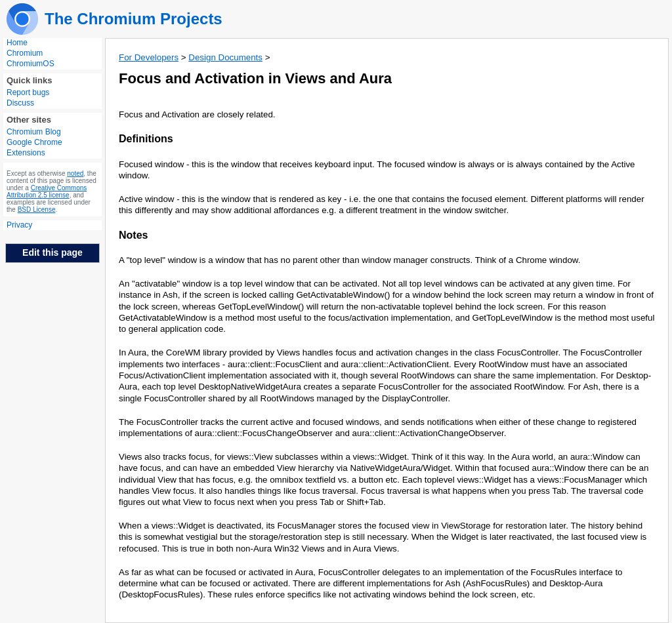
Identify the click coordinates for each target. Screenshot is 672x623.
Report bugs (28, 92)
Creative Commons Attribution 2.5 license (47, 191)
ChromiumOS (31, 64)
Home (17, 43)
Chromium (25, 53)
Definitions (146, 139)
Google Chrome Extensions (34, 148)
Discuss (20, 103)
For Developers (149, 57)
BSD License (37, 210)
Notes (133, 235)
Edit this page (52, 252)
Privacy (19, 225)
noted (75, 173)
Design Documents (225, 57)
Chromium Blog (34, 132)
